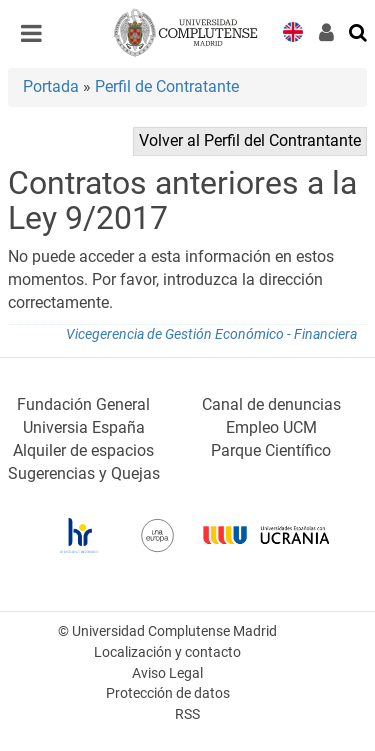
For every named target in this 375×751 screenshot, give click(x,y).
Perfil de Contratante (167, 86)
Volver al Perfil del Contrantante (250, 140)
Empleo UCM (271, 427)
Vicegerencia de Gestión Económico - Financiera (211, 334)
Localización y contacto (167, 652)
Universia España (84, 427)
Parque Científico (271, 450)
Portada (51, 86)
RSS (187, 714)
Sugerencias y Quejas (84, 473)
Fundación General (83, 404)
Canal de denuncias (271, 404)
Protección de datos (168, 693)
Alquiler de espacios (83, 450)
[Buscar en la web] (359, 31)
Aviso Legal (167, 673)
